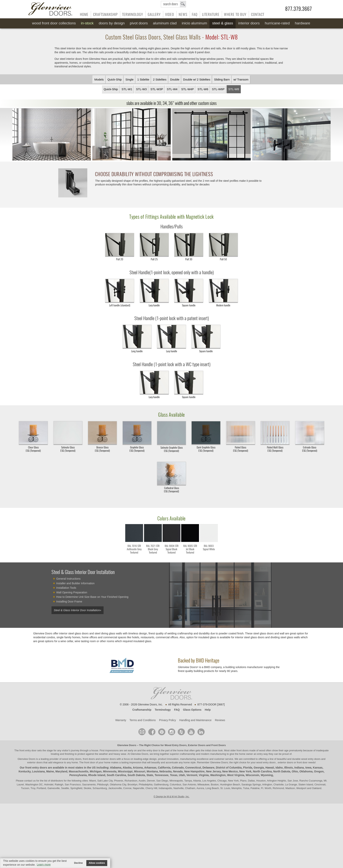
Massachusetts (79, 771)
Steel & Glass (223, 23)
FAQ (195, 14)
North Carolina (262, 771)
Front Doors (219, 745)
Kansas (318, 768)
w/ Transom (241, 79)
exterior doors (35, 762)
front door (90, 762)
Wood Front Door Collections (54, 23)
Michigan (96, 771)
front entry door (28, 750)
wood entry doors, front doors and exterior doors (89, 759)
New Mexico (230, 771)
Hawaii (270, 768)
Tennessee (162, 775)
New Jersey (213, 771)
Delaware (208, 768)
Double (175, 79)
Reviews (220, 720)
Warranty (121, 720)
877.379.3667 (298, 9)
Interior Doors (249, 23)
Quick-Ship (114, 79)
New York (245, 771)
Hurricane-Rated (277, 23)
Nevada (178, 771)
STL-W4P (187, 89)
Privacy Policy (168, 720)
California (164, 768)
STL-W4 (172, 89)
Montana (152, 771)
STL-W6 (203, 89)
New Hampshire (194, 771)
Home (84, 14)
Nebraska (165, 771)
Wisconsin (252, 775)
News (183, 14)
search (173, 4)
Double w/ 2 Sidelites (197, 79)
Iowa (308, 768)
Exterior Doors (197, 745)
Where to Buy (235, 14)
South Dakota (136, 775)
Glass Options (192, 710)
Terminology (133, 14)
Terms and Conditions (143, 720)
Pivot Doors (139, 23)
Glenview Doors (127, 745)
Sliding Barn (222, 79)
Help (208, 710)
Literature (211, 14)
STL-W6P (218, 89)
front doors (243, 750)
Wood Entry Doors (176, 745)
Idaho (279, 768)
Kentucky (25, 771)
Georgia (259, 768)
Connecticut (193, 768)
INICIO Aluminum (194, 23)
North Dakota (282, 771)
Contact (258, 14)
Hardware (302, 23)
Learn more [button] (44, 865)
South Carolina (116, 775)
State (150, 775)
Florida (248, 768)
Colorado (178, 768)
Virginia (204, 775)
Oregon (319, 771)
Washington (218, 775)
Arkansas (150, 768)
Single (129, 79)
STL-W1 (127, 89)
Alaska (127, 768)
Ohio (295, 771)
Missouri (140, 771)
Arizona (138, 768)
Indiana (299, 768)
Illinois (288, 768)
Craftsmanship (105, 14)
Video (170, 14)
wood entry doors (311, 759)
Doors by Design (112, 23)
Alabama (116, 768)
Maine (50, 771)
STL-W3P (157, 89)
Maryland (61, 771)
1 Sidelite (143, 79)
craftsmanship (187, 754)
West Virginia (236, 775)
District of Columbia (229, 768)
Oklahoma (306, 771)
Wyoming (267, 775)
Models (99, 79)
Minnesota (110, 771)
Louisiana (38, 771)
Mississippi (125, 771)
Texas (174, 775)
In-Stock (87, 23)
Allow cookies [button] (97, 863)
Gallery (154, 14)
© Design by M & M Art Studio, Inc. (172, 797)
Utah (182, 775)
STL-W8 (234, 89)
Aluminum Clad (165, 23)
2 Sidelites (160, 79)
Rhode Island (97, 775)
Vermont (192, 775)
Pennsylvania (78, 775)
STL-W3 (141, 89)
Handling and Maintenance (195, 720)
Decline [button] (78, 863)
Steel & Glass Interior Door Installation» (78, 610)
